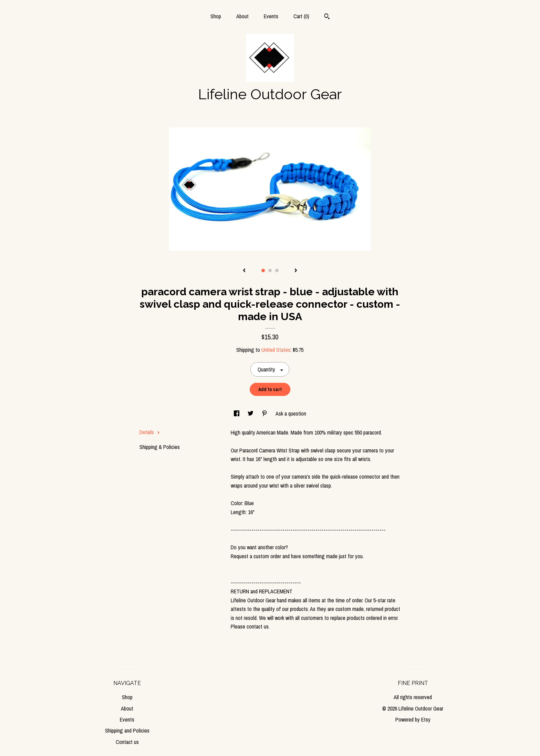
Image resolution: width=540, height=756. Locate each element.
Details (150, 432)
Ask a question (291, 413)
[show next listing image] (296, 271)
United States (276, 350)
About (242, 16)
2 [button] (270, 270)
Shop (216, 16)
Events (271, 16)
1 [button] (263, 270)
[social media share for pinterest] (265, 413)
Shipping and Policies (127, 731)
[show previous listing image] (244, 271)
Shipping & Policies (160, 447)
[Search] (327, 17)
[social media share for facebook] (237, 413)
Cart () (301, 16)
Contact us (127, 742)
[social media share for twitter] (251, 413)
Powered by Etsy (413, 719)
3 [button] (277, 270)
